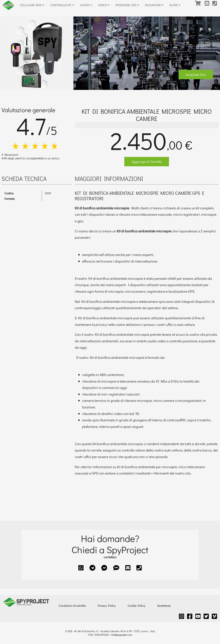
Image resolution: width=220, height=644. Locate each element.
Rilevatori (154, 5)
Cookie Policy (136, 606)
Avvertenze (164, 606)
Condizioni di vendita (72, 606)
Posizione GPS (127, 5)
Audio (86, 5)
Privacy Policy (107, 606)
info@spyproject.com (122, 635)
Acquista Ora (196, 74)
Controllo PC (62, 5)
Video (104, 5)
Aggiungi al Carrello (147, 162)
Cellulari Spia (32, 5)
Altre (175, 5)
